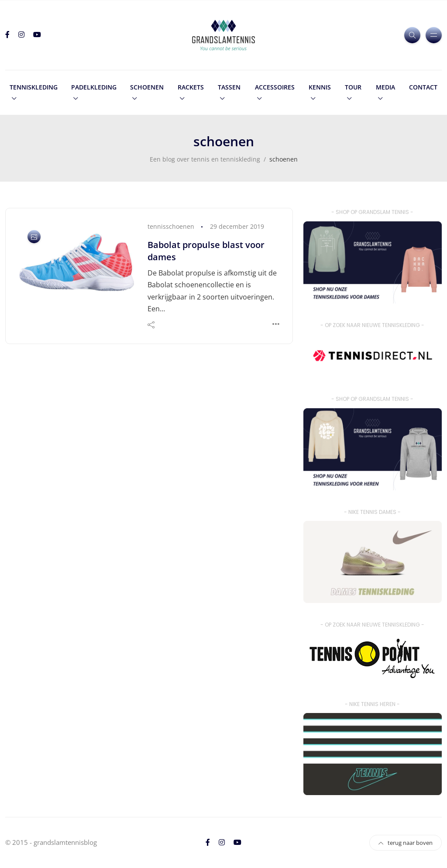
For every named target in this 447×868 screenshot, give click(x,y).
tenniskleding (34, 87)
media (385, 87)
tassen (229, 87)
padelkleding (94, 87)
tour (353, 87)
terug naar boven (406, 843)
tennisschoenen (171, 226)
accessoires (275, 87)
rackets (191, 87)
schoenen (147, 87)
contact (423, 87)
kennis (320, 87)
